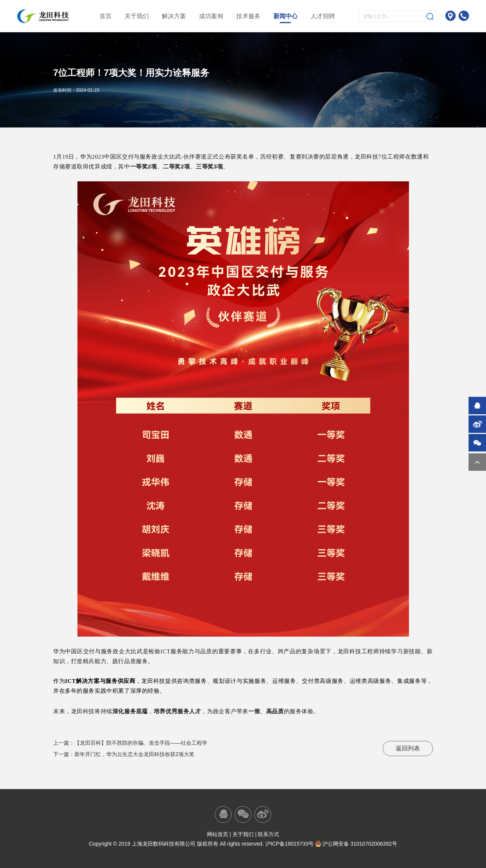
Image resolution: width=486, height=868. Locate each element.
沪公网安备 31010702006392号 (356, 844)
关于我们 (137, 16)
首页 (106, 16)
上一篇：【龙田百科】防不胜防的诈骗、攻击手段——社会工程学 (130, 743)
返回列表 (408, 748)
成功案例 (211, 16)
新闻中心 (286, 16)
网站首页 (218, 834)
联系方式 (268, 834)
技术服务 (248, 16)
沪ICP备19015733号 (290, 844)
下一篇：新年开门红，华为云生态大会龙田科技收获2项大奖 (124, 754)
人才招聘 (323, 16)
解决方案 (174, 16)
